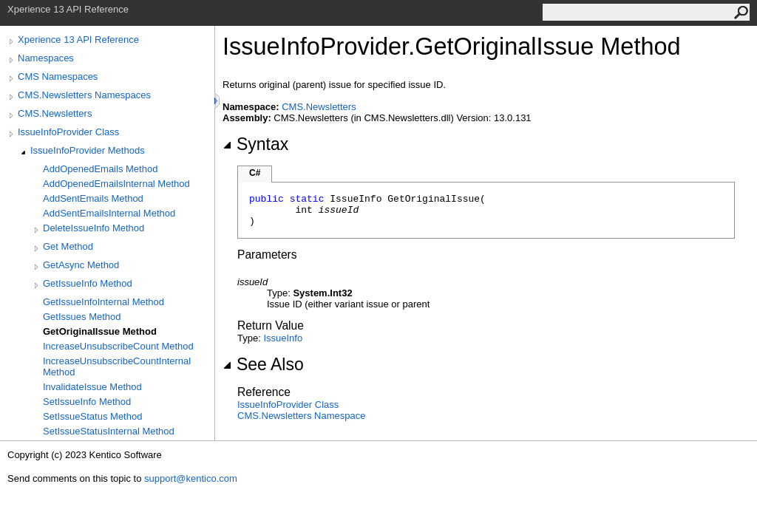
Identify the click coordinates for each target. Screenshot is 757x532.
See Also (263, 364)
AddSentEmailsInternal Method (109, 213)
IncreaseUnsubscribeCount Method (118, 346)
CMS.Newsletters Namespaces (84, 95)
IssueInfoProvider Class (68, 132)
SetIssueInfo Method (87, 402)
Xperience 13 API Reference (78, 40)
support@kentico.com (191, 478)
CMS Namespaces (58, 76)
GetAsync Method (81, 265)
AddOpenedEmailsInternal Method (116, 184)
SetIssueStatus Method (92, 416)
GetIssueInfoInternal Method (103, 302)
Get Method (68, 246)
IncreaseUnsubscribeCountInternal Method (117, 366)
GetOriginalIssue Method (100, 331)
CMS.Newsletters (55, 113)
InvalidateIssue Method (92, 387)
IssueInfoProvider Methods (88, 150)
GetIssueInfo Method (88, 283)
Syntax (255, 144)
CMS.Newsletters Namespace (301, 416)
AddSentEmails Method (93, 198)
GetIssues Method (82, 317)
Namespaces (46, 58)
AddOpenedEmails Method (100, 169)
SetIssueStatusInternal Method (109, 431)
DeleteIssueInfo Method (94, 228)
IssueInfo (283, 338)
